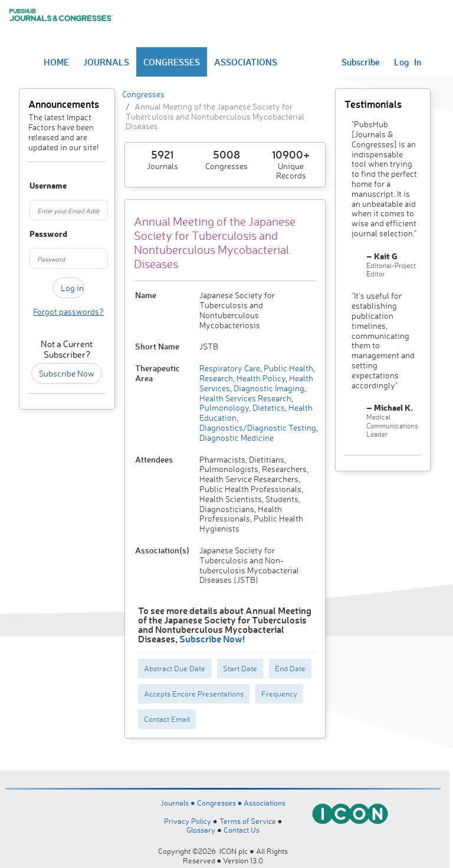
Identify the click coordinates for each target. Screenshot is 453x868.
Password (35, 234)
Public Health (288, 368)
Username (35, 186)
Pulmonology (224, 407)
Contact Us (242, 830)
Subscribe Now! (212, 638)
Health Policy (260, 378)
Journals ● (179, 803)
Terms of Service (248, 821)
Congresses (143, 94)
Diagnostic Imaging (268, 388)
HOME (56, 62)
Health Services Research (245, 398)
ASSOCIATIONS (246, 62)
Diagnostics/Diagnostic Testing (258, 428)
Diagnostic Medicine (237, 438)
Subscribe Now (67, 373)
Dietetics (268, 407)
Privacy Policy (188, 821)
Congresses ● (221, 803)
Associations (265, 803)
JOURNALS (106, 62)
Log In (408, 62)
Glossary (201, 830)
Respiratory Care (230, 368)
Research (216, 378)
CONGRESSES (172, 62)
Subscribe (361, 62)
